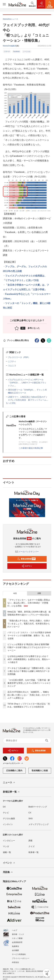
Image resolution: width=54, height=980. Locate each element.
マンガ (6, 846)
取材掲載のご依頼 (40, 771)
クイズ (32, 846)
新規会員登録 (26, 559)
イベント (9, 863)
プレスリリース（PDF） (19, 357)
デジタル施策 (9, 818)
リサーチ (7, 51)
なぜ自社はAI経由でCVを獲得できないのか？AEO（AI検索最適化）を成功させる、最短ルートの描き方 (29, 659)
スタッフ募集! (17, 938)
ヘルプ (15, 930)
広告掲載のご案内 (14, 771)
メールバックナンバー (27, 552)
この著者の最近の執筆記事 (31, 448)
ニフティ (12, 361)
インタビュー (9, 841)
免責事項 (15, 946)
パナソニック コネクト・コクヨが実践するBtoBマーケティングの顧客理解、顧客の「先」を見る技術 (29, 635)
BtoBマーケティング (38, 807)
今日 (15, 593)
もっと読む (11, 403)
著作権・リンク (18, 934)
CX (30, 813)
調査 (31, 841)
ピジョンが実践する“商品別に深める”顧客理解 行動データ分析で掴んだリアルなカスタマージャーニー (29, 647)
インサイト (8, 824)
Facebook (16, 51)
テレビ (6, 813)
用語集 (8, 872)
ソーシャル (27, 51)
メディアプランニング (39, 824)
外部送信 (15, 962)
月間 (39, 593)
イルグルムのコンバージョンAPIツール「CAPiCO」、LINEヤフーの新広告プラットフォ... (27, 383)
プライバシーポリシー (21, 958)
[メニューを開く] (4, 4)
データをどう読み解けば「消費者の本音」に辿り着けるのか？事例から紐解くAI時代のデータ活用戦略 (29, 671)
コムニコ (12, 366)
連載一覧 (7, 852)
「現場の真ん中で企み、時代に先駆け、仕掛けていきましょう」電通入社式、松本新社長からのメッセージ (29, 624)
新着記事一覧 (11, 792)
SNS (31, 818)
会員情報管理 (17, 942)
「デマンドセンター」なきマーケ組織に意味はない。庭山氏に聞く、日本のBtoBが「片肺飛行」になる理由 (29, 603)
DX (4, 807)
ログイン (27, 566)
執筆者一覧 (34, 852)
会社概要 (15, 950)
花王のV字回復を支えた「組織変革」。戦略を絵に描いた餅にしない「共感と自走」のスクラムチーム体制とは (29, 695)
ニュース (9, 783)
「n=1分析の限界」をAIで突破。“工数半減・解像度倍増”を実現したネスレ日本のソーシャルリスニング (29, 683)
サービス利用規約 (19, 954)
